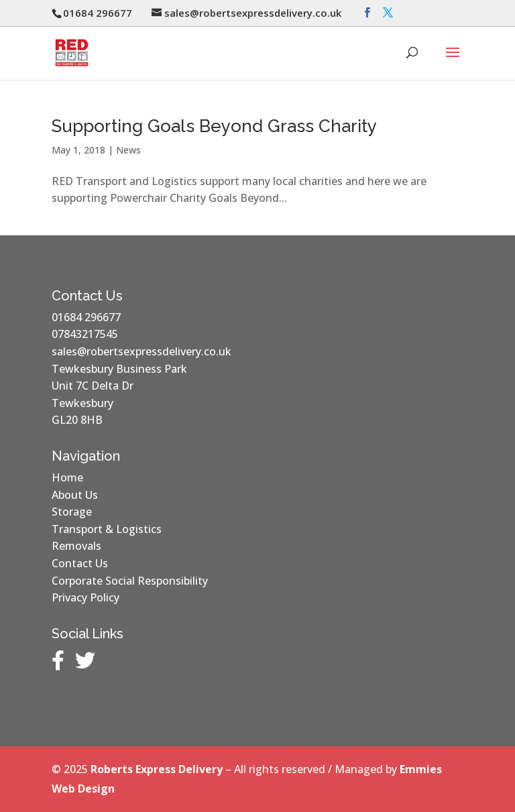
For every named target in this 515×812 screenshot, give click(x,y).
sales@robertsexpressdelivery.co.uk (141, 351)
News (128, 150)
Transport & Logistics (107, 529)
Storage (72, 512)
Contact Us (80, 563)
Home (67, 477)
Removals (76, 546)
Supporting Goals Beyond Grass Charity (214, 126)
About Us (75, 495)
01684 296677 (86, 317)
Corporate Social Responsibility (130, 581)
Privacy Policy (85, 597)
